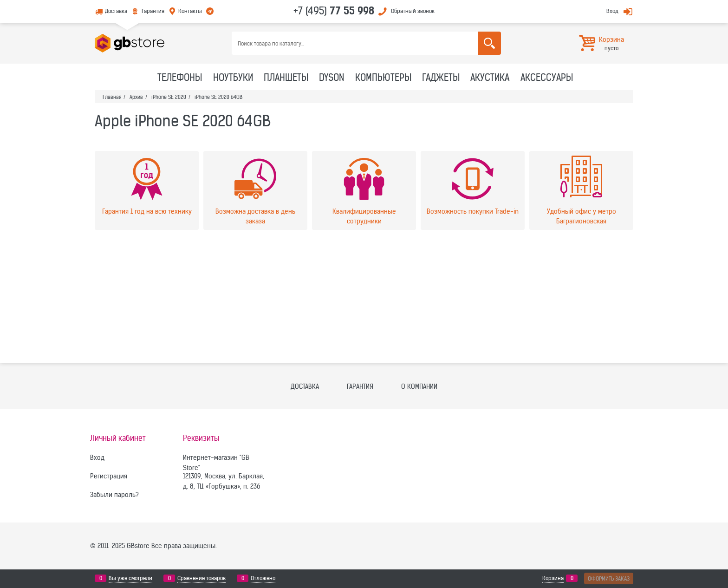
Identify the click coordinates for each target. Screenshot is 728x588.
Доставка (116, 11)
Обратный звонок (413, 11)
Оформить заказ (609, 578)
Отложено (263, 578)
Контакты (190, 11)
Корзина (553, 578)
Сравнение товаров (201, 578)
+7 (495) (334, 11)
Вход (612, 11)
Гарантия (153, 11)
